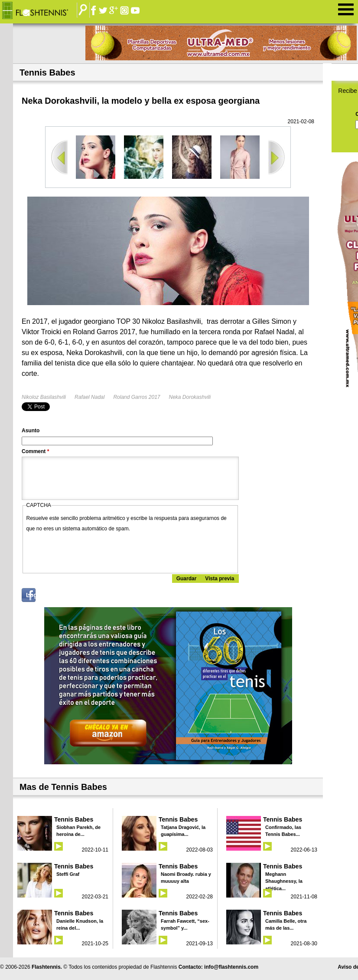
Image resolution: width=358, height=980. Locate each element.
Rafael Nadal (89, 397)
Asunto (31, 431)
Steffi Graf (68, 874)
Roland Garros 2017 (137, 397)
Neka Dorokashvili (190, 397)
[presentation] (92, 551)
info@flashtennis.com (231, 967)
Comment (35, 451)
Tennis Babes (74, 819)
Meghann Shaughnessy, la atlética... (284, 881)
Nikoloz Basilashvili (44, 397)
